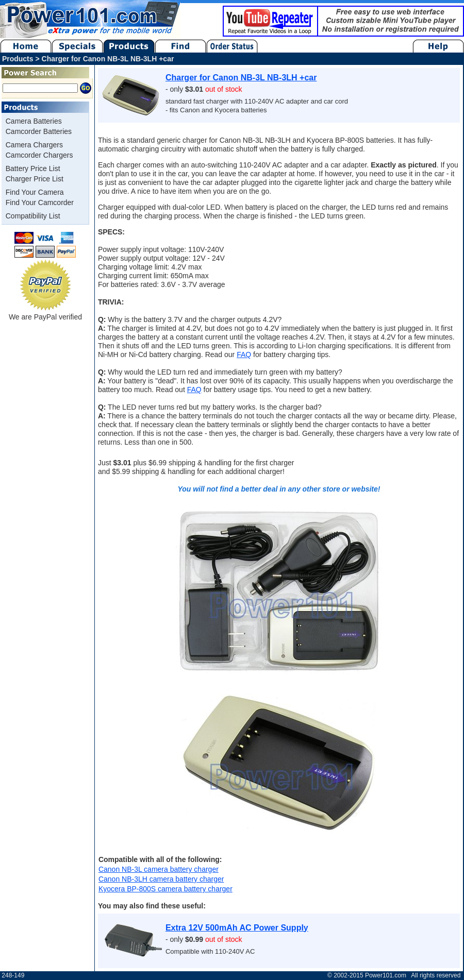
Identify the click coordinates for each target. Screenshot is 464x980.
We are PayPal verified (45, 313)
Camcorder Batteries (39, 131)
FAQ (244, 354)
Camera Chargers (34, 145)
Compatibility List (33, 216)
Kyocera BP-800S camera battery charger (165, 889)
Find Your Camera (35, 192)
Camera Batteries (34, 121)
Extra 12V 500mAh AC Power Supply (237, 928)
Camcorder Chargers (39, 155)
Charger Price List (35, 179)
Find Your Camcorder (40, 202)
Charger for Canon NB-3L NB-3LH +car (241, 78)
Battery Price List (33, 168)
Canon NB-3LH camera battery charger (161, 879)
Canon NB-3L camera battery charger (159, 869)
